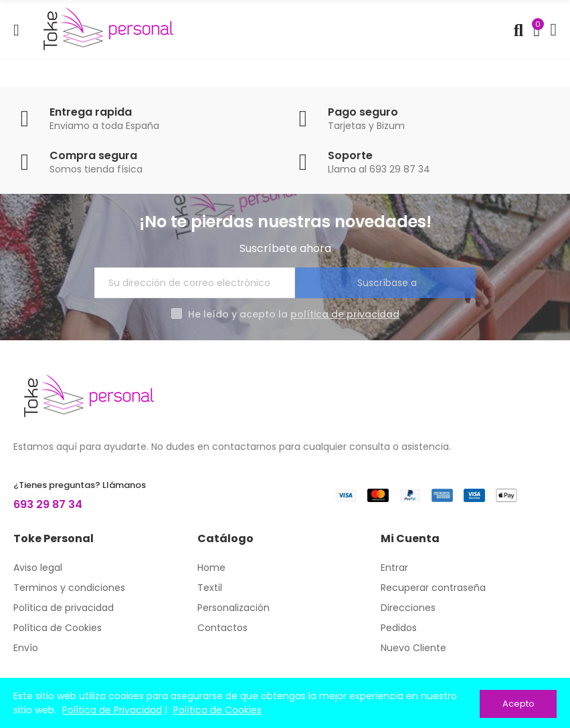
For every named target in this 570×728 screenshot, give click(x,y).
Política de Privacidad (112, 711)
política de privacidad (345, 314)
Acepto (518, 704)
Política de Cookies (217, 711)
